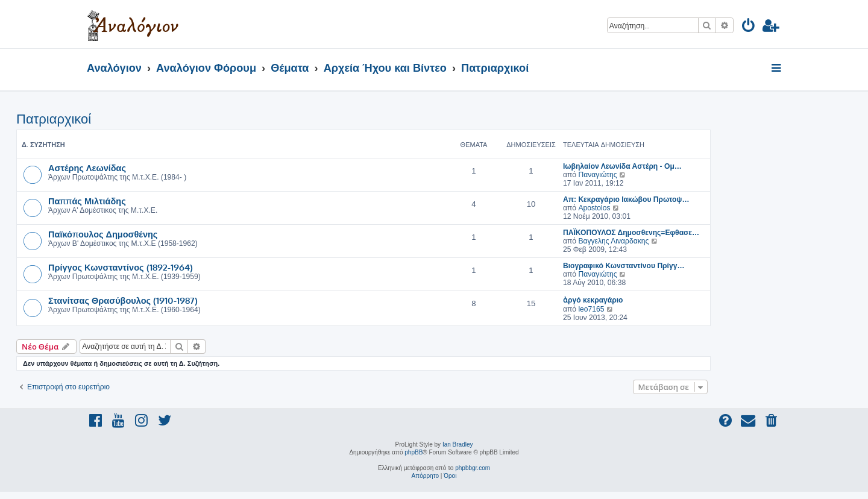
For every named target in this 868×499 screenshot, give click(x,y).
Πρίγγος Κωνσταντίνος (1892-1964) (121, 267)
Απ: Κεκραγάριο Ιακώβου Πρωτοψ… (626, 199)
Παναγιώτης (597, 175)
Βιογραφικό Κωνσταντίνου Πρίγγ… (624, 266)
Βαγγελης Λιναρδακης (613, 241)
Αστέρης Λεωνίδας (87, 168)
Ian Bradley (458, 444)
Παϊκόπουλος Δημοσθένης (103, 234)
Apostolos (594, 208)
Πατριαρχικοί (54, 119)
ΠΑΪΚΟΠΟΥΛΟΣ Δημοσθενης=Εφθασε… (631, 233)
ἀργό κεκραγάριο (593, 300)
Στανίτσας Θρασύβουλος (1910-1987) (123, 300)
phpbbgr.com (473, 468)
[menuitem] (749, 27)
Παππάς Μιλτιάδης (87, 201)
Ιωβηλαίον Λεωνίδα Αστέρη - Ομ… (622, 166)
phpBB (414, 452)
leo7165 (591, 309)
